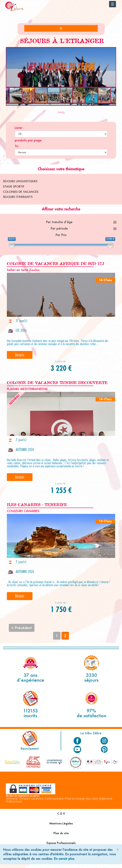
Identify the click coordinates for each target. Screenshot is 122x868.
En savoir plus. (65, 859)
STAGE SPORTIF (14, 186)
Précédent (22, 628)
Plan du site (61, 833)
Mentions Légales (61, 823)
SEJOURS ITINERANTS (18, 197)
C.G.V (61, 814)
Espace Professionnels (61, 843)
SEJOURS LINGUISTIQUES (20, 181)
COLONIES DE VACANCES (21, 192)
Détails (20, 355)
